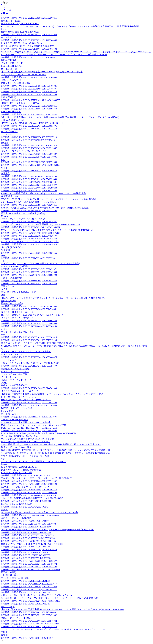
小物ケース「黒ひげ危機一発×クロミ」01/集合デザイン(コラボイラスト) (36, 595)
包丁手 (4, 168)
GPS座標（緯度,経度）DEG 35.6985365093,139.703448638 (28, 89)
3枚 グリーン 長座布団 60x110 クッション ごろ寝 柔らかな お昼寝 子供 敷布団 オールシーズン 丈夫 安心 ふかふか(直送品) (60, 117)
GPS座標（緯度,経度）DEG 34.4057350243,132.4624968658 (29, 323)
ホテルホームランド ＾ (13, 414)
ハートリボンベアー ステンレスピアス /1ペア (23, 219)
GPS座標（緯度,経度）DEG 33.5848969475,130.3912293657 (29, 148)
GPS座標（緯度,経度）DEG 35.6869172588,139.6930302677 (29, 561)
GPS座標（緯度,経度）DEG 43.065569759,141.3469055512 (28, 535)
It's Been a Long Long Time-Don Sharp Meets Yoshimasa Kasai (29, 428)
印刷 (3, 459)
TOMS (4, 383)
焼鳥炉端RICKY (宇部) (12, 303)
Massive (5, 216)
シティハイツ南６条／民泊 (14, 374)
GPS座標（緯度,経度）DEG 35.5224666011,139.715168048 (28, 612)
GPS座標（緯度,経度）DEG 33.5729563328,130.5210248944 (29, 35)
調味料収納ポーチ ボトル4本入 (16, 618)
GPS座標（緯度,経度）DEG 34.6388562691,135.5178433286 (29, 281)
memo (4, 256)
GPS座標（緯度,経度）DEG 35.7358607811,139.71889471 (28, 638)
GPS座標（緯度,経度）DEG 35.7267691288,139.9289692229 (29, 321)
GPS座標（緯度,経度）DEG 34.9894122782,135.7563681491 (29, 182)
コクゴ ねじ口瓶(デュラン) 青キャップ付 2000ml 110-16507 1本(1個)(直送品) (38, 343)
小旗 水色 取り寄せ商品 (12, 120)
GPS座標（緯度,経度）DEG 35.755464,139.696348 (25, 507)
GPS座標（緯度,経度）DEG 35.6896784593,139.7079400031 (29, 86)
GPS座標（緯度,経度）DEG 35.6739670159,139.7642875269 (29, 239)
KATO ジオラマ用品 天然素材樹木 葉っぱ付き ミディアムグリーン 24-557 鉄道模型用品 (43, 193)
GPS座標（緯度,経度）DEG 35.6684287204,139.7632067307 (29, 154)
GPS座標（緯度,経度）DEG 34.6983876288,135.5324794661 (29, 309)
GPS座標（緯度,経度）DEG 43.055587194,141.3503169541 (28, 538)
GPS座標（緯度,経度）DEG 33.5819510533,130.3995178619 (29, 129)
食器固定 (5, 173)
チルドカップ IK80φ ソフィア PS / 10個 (20, 24)
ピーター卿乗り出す (11, 112)
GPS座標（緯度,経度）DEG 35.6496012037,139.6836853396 (29, 126)
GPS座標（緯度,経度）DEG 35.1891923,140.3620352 (26, 555)
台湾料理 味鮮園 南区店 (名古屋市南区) (20, 32)
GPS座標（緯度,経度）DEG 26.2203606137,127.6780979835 (29, 162)
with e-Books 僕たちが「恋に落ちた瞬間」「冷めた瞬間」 (29, 202)
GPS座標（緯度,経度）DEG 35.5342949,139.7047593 (26, 521)
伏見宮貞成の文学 (10, 196)
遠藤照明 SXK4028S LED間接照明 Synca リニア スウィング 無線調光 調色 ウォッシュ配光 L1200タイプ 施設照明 (55, 450)
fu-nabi (4, 464)
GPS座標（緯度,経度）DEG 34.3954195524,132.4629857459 (29, 402)
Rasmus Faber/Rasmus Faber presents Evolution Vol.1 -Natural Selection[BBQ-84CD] (39, 433)
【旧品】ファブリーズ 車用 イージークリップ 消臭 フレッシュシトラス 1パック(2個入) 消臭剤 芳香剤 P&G (53, 298)
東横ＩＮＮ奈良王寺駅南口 (14, 385)
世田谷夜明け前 (9, 60)
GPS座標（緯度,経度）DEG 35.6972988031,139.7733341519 (29, 627)
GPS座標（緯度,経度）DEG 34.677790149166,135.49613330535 (31, 100)
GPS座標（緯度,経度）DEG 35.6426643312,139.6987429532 (29, 615)
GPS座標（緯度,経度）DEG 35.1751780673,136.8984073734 (29, 49)
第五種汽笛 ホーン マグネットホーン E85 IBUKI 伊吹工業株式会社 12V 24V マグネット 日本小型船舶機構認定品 (55, 453)
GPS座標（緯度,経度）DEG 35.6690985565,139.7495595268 (29, 109)
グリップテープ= (9, 132)
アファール (7, 134)
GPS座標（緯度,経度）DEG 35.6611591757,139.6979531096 (29, 417)
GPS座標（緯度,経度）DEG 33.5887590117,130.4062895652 (29, 171)
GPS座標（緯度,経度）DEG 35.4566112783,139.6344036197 (29, 236)
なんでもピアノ (9, 37)
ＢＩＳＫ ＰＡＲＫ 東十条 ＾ (17, 318)
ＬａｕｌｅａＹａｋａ (12, 360)
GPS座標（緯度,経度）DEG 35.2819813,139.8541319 (26, 581)
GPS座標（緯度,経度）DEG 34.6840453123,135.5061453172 (29, 92)
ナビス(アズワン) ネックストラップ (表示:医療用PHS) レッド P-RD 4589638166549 (41, 224)
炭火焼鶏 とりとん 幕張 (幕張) (16, 369)
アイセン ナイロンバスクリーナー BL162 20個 (23, 74)
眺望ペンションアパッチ (13, 80)
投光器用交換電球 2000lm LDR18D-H (19, 467)
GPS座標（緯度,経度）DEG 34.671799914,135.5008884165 (28, 541)
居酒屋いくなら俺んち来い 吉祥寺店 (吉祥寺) (23, 213)
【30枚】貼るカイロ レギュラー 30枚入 (20, 103)
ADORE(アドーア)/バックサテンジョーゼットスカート (28, 487)
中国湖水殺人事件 (10, 575)
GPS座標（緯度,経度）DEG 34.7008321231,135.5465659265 (29, 106)
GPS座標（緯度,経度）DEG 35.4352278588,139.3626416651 (29, 222)
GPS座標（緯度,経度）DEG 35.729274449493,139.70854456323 (31, 515)
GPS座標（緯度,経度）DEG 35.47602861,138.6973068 (26, 501)
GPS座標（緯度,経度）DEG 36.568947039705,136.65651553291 (31, 227)
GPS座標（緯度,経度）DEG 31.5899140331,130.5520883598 (29, 567)
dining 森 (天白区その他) (13, 247)
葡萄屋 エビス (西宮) (11, 21)
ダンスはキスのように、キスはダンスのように (24, 151)
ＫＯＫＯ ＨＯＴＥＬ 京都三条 (17, 312)
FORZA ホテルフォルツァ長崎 (17, 408)
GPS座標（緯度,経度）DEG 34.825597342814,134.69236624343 (31, 570)
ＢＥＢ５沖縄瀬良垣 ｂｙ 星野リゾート (22, 391)
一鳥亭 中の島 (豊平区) (12, 278)
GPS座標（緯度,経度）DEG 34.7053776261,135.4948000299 (29, 493)
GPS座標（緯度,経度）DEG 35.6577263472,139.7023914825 (29, 283)
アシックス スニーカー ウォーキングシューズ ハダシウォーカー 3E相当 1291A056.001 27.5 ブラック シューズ (54, 629)
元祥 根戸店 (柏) (9, 69)
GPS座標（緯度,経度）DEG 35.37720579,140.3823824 (26, 558)
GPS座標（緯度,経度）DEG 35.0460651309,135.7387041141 (29, 589)
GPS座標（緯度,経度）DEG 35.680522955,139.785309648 (28, 140)
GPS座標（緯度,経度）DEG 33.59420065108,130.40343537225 (30, 624)
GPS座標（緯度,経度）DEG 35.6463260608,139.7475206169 (29, 326)
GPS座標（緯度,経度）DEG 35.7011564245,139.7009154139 (29, 366)
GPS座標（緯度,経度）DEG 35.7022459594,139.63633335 (28, 258)
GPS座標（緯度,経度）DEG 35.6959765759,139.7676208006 (29, 77)
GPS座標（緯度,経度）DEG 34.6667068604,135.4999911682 (29, 481)
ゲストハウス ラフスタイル (15, 372)
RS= (3, 160)
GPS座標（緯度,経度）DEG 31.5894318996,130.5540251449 (29, 179)
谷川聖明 (5, 250)
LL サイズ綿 (7, 411)
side (3, 261)
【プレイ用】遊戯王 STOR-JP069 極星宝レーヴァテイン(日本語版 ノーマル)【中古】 (42, 72)
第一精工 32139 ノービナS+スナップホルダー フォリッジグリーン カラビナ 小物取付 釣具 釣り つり (50, 598)
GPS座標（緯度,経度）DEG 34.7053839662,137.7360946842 (29, 621)
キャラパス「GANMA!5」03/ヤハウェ (19, 436)
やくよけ (5, 289)
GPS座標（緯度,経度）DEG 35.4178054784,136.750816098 (28, 524)
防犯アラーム (8, 286)
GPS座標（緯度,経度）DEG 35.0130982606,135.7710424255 (29, 176)
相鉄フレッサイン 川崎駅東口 (16, 518)
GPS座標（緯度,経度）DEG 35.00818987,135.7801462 (26, 475)
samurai (5, 143)
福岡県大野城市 (9, 301)
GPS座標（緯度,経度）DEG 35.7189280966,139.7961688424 (29, 484)
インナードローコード (12, 63)
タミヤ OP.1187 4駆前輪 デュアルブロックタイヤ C (26, 442)
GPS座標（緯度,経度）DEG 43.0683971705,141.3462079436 (29, 550)
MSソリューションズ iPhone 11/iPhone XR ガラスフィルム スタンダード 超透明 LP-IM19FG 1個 (47, 230)
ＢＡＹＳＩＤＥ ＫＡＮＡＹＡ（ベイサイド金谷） (26, 352)
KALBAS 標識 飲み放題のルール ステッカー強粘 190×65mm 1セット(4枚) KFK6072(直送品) (45, 208)
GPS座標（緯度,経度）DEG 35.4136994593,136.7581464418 (29, 490)
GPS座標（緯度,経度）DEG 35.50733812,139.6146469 (26, 532)
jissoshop (5, 29)
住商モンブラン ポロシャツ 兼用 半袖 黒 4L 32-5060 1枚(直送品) (32, 544)
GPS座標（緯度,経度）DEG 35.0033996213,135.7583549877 (29, 185)
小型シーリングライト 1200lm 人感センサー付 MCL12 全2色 (30, 363)
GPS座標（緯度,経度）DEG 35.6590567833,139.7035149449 (29, 405)
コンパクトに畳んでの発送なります (18, 292)
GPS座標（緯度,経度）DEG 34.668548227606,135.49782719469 (31, 601)
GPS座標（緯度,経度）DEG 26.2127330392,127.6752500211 (29, 18)
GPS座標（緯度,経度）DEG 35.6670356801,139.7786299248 (29, 188)
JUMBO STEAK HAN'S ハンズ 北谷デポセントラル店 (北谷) (30, 242)
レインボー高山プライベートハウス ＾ (21, 397)
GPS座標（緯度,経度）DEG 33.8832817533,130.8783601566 (29, 306)
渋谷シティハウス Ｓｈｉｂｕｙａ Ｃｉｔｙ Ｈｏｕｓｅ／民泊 (34, 425)
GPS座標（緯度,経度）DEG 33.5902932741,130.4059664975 (29, 357)
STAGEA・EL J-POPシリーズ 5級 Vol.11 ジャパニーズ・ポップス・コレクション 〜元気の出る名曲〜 (50, 199)
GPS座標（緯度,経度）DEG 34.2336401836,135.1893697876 (29, 145)
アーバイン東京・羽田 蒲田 (15, 578)
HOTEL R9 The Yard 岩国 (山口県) (17, 504)
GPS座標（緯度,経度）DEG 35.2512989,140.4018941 (26, 552)
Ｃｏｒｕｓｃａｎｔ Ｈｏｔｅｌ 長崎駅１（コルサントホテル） (34, 462)
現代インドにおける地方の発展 (16, 447)
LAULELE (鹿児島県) (11, 66)
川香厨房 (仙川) (9, 97)
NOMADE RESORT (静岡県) (14, 266)
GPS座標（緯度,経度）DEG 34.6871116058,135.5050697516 (29, 137)
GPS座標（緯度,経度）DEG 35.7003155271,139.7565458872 (29, 564)
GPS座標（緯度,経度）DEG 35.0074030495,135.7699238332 (29, 114)
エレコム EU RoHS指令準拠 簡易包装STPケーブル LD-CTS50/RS (32, 498)
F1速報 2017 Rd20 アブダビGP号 (17, 473)
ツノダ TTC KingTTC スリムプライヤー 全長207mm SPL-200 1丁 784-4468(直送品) (40, 264)
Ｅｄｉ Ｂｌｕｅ (10, 377)
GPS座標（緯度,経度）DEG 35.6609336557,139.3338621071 (29, 269)
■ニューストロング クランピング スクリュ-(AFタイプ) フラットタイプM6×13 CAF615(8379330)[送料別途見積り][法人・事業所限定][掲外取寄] (70, 26)
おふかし (5, 329)
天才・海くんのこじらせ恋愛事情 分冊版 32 (22, 470)
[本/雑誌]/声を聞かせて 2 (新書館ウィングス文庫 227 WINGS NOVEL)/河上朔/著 (40, 512)
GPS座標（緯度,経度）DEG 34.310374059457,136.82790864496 (31, 165)
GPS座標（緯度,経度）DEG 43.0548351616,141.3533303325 (29, 337)
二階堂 (4, 632)
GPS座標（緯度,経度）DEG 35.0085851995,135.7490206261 (29, 205)
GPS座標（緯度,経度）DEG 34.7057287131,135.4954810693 (29, 431)
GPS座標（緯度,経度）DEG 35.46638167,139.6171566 (26, 527)
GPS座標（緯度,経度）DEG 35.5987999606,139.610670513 (28, 495)
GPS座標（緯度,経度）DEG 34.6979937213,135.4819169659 (29, 272)
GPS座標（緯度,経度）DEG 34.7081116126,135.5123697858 (29, 584)
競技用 (4, 635)
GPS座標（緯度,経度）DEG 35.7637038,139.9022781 (26, 604)
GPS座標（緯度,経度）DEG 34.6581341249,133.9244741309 (29, 388)
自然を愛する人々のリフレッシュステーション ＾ (26, 400)
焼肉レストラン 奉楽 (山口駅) (15, 83)
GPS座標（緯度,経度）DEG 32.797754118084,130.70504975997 (31, 233)
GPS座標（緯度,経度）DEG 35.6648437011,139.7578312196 (29, 340)
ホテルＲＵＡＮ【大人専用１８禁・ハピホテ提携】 (26, 422)
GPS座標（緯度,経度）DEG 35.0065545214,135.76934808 (28, 57)
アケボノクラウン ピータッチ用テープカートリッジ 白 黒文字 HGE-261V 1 (37, 478)
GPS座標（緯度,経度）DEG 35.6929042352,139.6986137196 (29, 191)
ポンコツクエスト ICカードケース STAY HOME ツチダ (28, 439)
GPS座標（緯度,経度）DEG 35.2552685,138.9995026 (26, 592)
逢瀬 (3, 295)
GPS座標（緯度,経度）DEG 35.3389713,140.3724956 (26, 547)
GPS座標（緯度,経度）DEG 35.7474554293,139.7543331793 (29, 211)
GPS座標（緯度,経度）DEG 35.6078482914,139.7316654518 (29, 244)
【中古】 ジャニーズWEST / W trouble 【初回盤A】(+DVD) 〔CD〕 (33, 123)
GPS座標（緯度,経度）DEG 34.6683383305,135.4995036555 (29, 253)
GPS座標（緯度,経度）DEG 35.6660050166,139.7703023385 (29, 94)
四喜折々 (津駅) (9, 572)
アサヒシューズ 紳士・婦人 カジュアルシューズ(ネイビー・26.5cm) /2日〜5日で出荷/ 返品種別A (48, 530)
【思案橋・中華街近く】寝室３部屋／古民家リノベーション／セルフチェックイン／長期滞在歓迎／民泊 (52, 394)
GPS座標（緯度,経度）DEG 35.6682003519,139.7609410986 (29, 157)
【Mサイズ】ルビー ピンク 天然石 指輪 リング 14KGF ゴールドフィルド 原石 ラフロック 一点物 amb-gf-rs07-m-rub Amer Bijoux (63, 609)
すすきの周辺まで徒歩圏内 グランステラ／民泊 (25, 456)
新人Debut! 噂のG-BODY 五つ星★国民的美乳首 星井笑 (28, 46)
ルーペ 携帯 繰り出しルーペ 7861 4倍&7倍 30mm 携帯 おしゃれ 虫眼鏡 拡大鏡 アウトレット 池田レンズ (51, 444)
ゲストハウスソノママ (12, 354)
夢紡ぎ (4, 510)
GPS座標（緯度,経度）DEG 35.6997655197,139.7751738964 (29, 587)
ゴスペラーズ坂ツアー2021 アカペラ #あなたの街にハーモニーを (33, 315)
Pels (3, 335)
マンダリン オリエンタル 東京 (17, 332)
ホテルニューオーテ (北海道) (15, 420)
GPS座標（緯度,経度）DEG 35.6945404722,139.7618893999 (29, 275)
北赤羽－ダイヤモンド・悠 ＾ (16, 380)
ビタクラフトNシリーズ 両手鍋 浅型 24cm (21, 43)
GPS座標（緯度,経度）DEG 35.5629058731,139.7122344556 (29, 40)
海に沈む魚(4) (8, 607)
